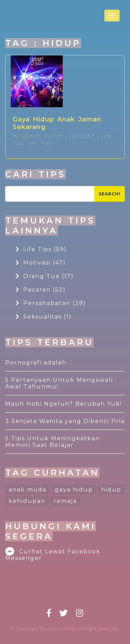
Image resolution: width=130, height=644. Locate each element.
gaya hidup (74, 490)
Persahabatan (51, 303)
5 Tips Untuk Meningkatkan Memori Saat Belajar (53, 442)
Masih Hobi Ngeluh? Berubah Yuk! (63, 404)
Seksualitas (44, 317)
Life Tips (39, 143)
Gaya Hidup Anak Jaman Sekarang (57, 123)
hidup (111, 490)
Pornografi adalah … (39, 363)
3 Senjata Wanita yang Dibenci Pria (65, 421)
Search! (110, 194)
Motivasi (41, 263)
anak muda (28, 490)
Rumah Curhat (42, 136)
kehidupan (27, 501)
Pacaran (41, 290)
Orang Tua (45, 276)
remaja (65, 501)
